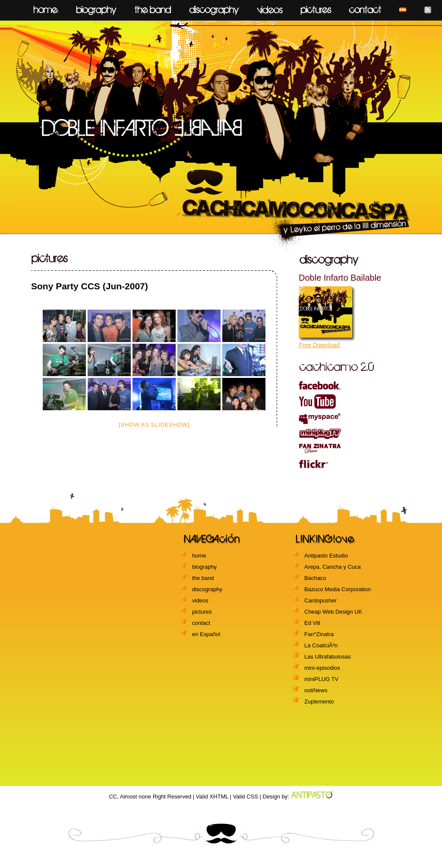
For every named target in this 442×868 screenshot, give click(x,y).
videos (270, 8)
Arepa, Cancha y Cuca (333, 567)
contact (365, 8)
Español (403, 8)
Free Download (319, 345)
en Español (206, 634)
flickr (353, 464)
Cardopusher (320, 600)
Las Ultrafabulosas (328, 657)
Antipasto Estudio (326, 556)
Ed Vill (312, 623)
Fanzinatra (353, 448)
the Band (153, 8)
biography (96, 8)
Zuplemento (319, 702)
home (46, 8)
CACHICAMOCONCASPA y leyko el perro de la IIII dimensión (221, 135)
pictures (316, 8)
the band (203, 578)
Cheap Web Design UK (333, 612)
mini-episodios (322, 668)
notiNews (316, 690)
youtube (353, 402)
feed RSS (428, 8)
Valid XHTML (212, 797)
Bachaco (315, 578)
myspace (353, 419)
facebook (353, 385)
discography (214, 8)
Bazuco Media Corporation (338, 589)
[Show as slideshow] (154, 425)
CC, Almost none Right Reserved (150, 797)
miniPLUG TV (353, 434)
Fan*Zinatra (319, 634)
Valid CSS (246, 797)
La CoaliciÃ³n (321, 645)
